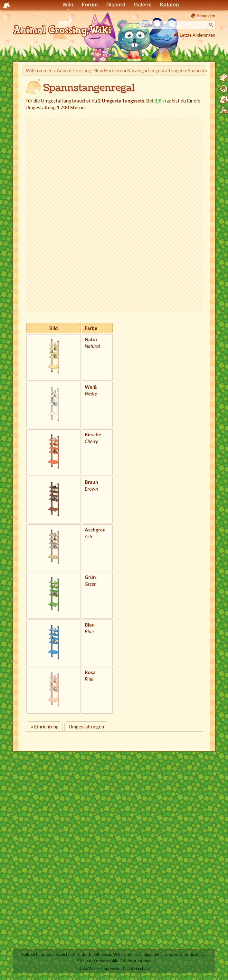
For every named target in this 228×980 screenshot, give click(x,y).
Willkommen (39, 70)
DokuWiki (87, 968)
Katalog (136, 70)
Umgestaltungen (166, 70)
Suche (212, 25)
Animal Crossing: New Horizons (90, 70)
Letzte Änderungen (197, 35)
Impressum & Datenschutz (126, 968)
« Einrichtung (45, 726)
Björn (160, 101)
